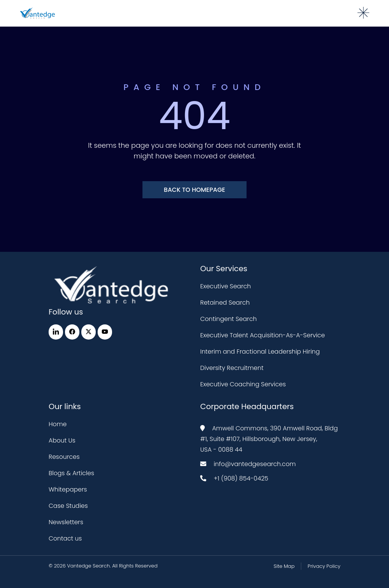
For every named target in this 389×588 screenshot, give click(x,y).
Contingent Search (228, 319)
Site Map (284, 566)
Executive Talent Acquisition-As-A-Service (262, 335)
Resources (64, 457)
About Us (62, 440)
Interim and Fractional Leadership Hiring (260, 352)
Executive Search (225, 286)
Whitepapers (68, 489)
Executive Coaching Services (243, 384)
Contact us (65, 538)
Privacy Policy (324, 566)
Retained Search (225, 303)
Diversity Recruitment (232, 368)
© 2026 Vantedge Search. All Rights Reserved (103, 566)
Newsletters (66, 522)
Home (58, 424)
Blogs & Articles (71, 473)
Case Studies (68, 506)
